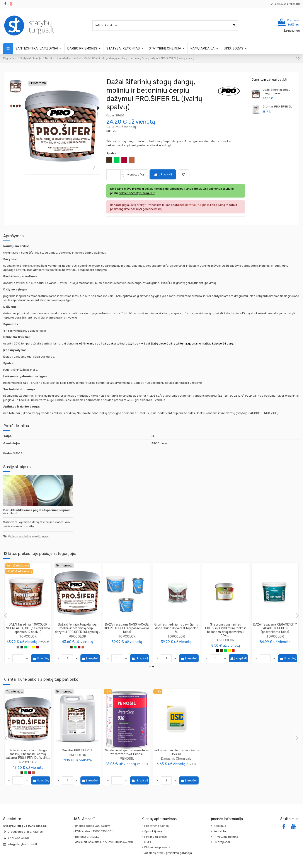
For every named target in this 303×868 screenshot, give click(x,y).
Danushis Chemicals (176, 758)
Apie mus (220, 826)
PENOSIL (127, 758)
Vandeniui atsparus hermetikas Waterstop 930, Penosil (127, 752)
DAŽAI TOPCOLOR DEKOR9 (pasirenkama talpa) (127, 626)
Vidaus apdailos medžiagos (28, 536)
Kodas (111, 115)
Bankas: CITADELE (87, 837)
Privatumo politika (226, 837)
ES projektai (222, 842)
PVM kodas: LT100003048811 (94, 831)
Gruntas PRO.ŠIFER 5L (277, 107)
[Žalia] (26, 651)
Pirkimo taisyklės (156, 837)
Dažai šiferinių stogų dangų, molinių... (277, 91)
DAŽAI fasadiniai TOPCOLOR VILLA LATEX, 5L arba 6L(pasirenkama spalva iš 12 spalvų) (28, 630)
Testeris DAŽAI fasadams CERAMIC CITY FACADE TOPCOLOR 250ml (77, 628)
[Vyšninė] (38, 651)
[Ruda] (22, 773)
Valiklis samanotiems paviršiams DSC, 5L (176, 752)
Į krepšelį (163, 174)
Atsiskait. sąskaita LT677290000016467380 (104, 842)
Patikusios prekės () (285, 4)
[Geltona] (34, 651)
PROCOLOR (275, 629)
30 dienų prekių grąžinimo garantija (168, 853)
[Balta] (30, 651)
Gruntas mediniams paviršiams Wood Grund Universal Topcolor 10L (226, 628)
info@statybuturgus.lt (22, 844)
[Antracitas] (22, 651)
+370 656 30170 (18, 838)
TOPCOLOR (28, 640)
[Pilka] (18, 651)
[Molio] (34, 773)
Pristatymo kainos (157, 826)
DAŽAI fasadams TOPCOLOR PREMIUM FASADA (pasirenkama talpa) (176, 628)
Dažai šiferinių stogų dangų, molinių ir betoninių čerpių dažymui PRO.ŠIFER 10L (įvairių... (28, 754)
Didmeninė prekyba (157, 847)
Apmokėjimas (153, 831)
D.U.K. (148, 842)
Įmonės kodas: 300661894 (93, 826)
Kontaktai (220, 831)
